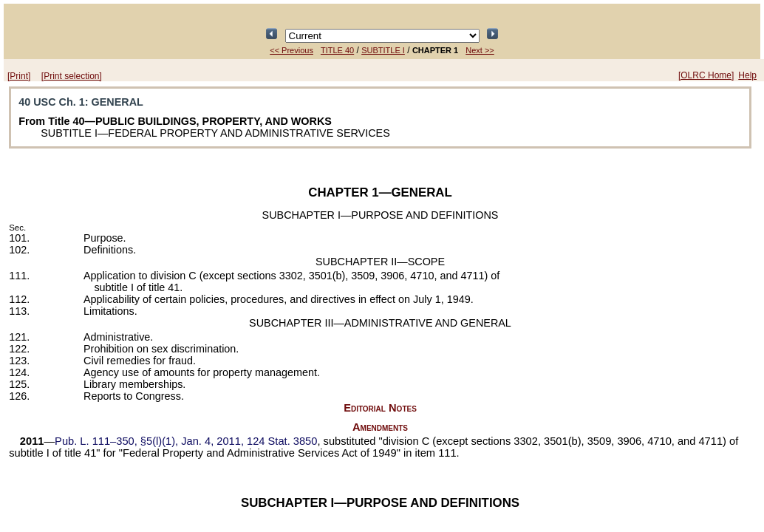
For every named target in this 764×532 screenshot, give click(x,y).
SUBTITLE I (383, 50)
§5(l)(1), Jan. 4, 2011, (186, 441)
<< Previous (291, 50)
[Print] (19, 76)
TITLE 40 (337, 50)
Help (747, 75)
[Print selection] (72, 76)
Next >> (480, 50)
